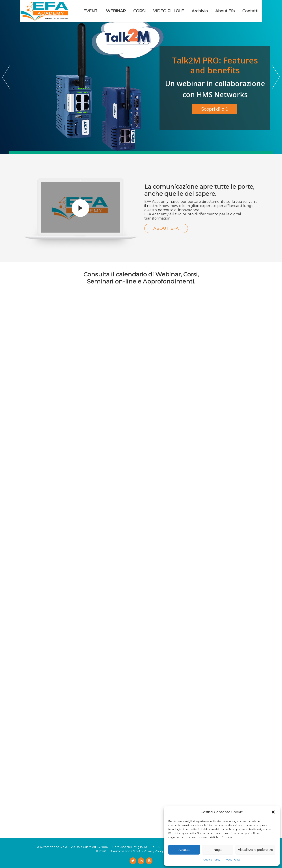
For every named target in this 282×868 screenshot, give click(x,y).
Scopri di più (215, 109)
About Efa (166, 228)
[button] (273, 812)
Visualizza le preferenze (255, 850)
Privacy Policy (232, 860)
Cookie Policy (212, 860)
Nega (218, 850)
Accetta (184, 850)
